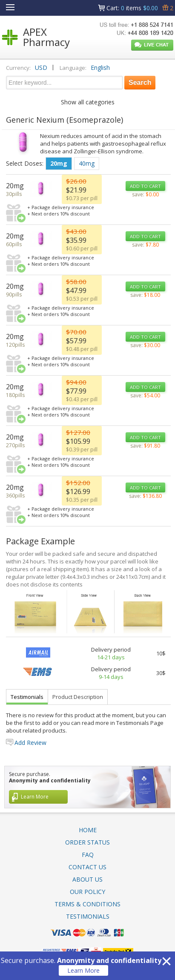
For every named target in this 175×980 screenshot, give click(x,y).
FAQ (88, 855)
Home (88, 830)
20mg (59, 163)
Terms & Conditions (87, 904)
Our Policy (87, 892)
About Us (87, 879)
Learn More (83, 970)
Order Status (87, 842)
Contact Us (87, 867)
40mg (87, 163)
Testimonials (27, 697)
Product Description (78, 697)
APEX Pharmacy (46, 37)
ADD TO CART (145, 186)
